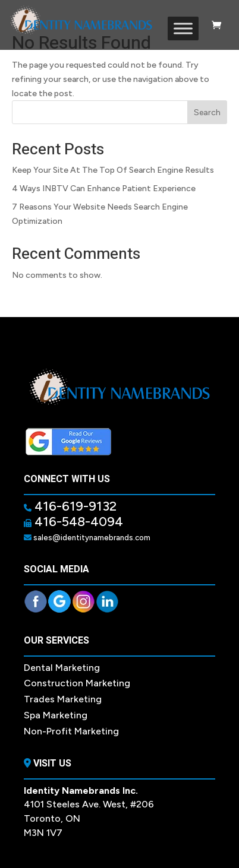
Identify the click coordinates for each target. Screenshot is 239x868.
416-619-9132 (74, 506)
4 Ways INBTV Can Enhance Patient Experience (104, 189)
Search (207, 113)
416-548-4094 (77, 522)
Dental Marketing (62, 668)
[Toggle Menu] (183, 28)
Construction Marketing (77, 683)
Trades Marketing (63, 699)
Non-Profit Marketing (71, 731)
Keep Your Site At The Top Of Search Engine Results (113, 170)
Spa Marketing (56, 715)
